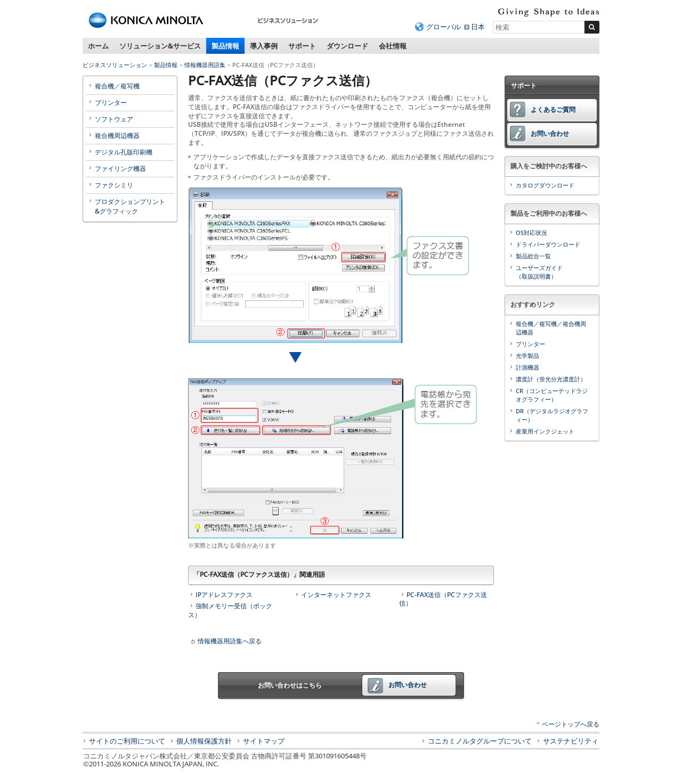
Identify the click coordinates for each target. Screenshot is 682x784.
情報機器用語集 (205, 65)
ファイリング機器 (120, 169)
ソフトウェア (114, 119)
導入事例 (264, 46)
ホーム (98, 46)
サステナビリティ (571, 741)
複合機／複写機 (117, 86)
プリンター (111, 103)
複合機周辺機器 (117, 136)
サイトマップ (264, 741)
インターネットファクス (336, 595)
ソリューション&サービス (160, 46)
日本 (478, 27)
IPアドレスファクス (224, 595)
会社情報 (393, 46)
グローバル (444, 27)
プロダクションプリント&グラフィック (130, 206)
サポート (302, 46)
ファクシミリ (114, 185)
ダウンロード (347, 46)
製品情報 (225, 46)
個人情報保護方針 (204, 741)
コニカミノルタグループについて (480, 741)
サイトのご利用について (127, 741)
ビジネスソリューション (115, 65)
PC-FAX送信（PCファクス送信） (443, 599)
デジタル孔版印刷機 (124, 152)
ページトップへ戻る (571, 724)
